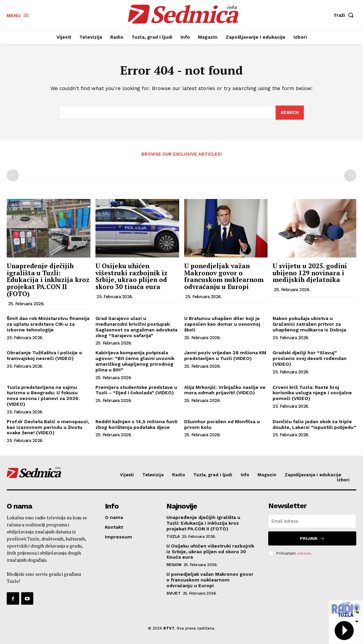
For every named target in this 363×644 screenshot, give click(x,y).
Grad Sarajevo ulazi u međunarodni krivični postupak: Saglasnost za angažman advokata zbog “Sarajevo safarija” (136, 327)
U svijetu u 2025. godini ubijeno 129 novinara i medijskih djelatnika (310, 273)
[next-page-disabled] (350, 175)
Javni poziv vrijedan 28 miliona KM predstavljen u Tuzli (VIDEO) (225, 356)
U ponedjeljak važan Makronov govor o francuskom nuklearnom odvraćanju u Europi (224, 276)
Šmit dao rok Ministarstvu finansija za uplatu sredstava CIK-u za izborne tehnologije (48, 324)
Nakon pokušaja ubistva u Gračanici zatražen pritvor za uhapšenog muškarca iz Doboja (309, 324)
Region (174, 565)
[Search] (290, 113)
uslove (304, 553)
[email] (312, 521)
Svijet (173, 593)
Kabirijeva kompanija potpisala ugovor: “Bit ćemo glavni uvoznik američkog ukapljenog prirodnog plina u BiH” (135, 361)
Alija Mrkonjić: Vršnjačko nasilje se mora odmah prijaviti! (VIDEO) (225, 390)
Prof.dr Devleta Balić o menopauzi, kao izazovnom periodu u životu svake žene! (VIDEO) (48, 427)
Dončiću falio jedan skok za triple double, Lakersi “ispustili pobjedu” (314, 424)
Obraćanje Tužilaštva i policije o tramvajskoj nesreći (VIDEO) (44, 356)
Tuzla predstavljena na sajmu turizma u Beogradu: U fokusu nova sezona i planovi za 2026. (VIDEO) (43, 396)
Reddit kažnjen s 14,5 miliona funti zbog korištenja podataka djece (136, 424)
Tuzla (173, 536)
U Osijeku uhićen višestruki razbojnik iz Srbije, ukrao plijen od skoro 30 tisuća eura (131, 276)
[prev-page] (13, 175)
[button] (345, 15)
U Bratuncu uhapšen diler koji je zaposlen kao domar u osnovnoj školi (222, 324)
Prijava (312, 539)
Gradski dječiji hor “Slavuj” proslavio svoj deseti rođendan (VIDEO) (310, 359)
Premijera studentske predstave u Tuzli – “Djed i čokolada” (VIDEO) (136, 390)
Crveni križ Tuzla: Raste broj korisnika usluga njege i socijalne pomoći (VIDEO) (312, 393)
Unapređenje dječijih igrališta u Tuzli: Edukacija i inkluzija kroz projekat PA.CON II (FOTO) (48, 280)
